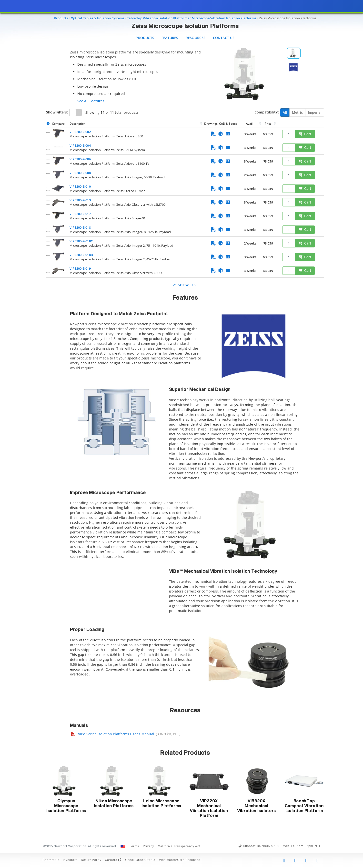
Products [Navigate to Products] (61, 18)
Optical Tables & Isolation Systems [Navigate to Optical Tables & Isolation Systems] (97, 18)
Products (145, 38)
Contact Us (224, 38)
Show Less (185, 285)
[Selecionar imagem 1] (294, 53)
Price (268, 124)
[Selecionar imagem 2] (294, 67)
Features (170, 38)
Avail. (250, 124)
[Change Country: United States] (123, 847)
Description (78, 124)
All (285, 112)
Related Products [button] (185, 753)
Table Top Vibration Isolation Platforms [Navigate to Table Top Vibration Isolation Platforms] (158, 18)
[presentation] (181, 434)
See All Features (91, 101)
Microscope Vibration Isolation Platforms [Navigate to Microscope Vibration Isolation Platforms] (224, 18)
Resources (196, 38)
